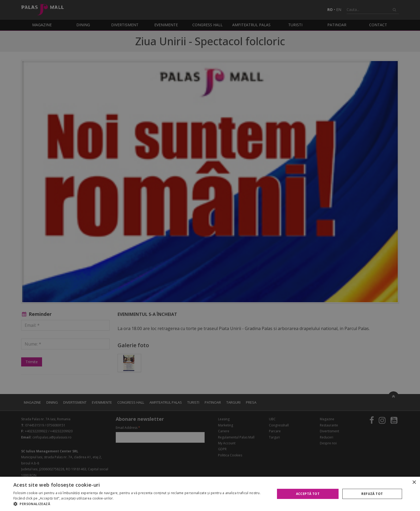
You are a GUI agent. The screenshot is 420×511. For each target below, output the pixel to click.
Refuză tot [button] (372, 494)
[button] (140, 504)
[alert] (210, 256)
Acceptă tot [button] (308, 494)
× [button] (414, 482)
